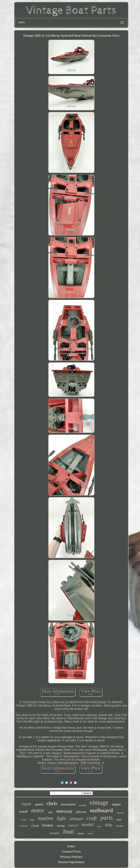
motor (38, 810)
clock (35, 826)
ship (109, 825)
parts (106, 818)
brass (24, 820)
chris (52, 803)
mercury (64, 811)
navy (99, 826)
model (88, 825)
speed (39, 804)
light (61, 818)
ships (50, 812)
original (23, 826)
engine (116, 804)
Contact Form (71, 852)
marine (45, 818)
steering (82, 805)
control (73, 825)
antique (76, 819)
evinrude (120, 813)
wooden (55, 833)
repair (26, 804)
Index (71, 846)
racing (61, 826)
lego (32, 820)
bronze (48, 825)
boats (81, 833)
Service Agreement (71, 862)
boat (69, 831)
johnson (81, 812)
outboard (101, 810)
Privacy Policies (71, 857)
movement (68, 804)
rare (119, 819)
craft (92, 818)
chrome (120, 826)
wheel (90, 834)
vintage (99, 803)
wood (23, 811)
